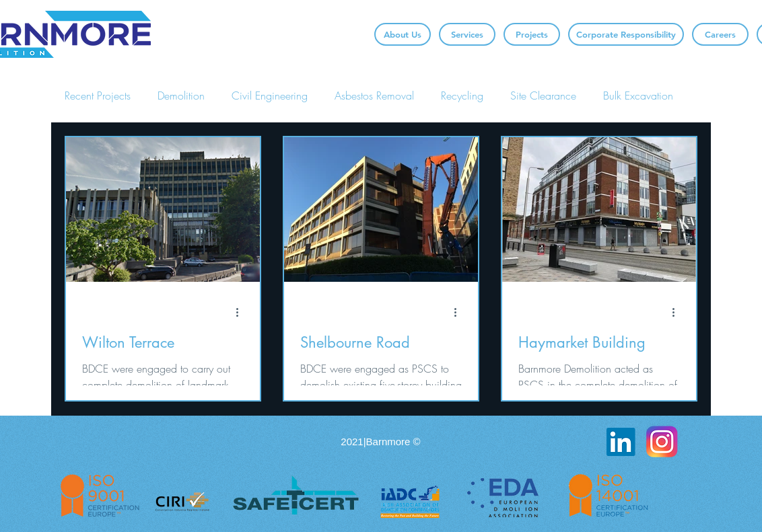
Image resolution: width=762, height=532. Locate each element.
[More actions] (242, 312)
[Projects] (532, 34)
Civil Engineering (270, 96)
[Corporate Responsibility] (626, 34)
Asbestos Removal (374, 96)
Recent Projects (98, 96)
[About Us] (403, 34)
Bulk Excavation (638, 96)
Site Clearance (543, 96)
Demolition (181, 96)
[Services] (467, 34)
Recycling (462, 96)
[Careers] (720, 34)
